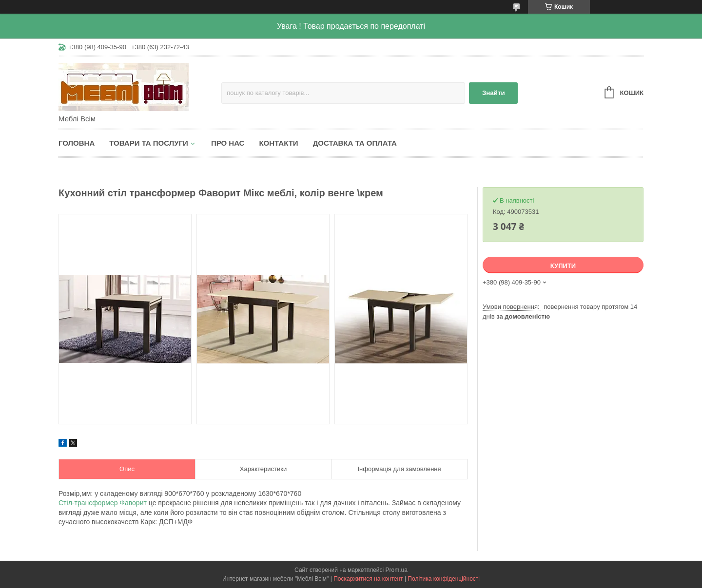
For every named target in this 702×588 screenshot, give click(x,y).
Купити (563, 266)
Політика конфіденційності (444, 579)
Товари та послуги (149, 143)
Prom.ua (397, 570)
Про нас (228, 143)
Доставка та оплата (355, 143)
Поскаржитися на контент (368, 579)
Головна (77, 143)
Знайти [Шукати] (494, 93)
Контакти (278, 143)
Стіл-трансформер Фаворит (104, 503)
